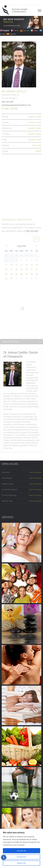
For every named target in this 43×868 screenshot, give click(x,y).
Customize (22, 857)
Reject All (21, 863)
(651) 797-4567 (32, 231)
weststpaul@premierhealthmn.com (16, 105)
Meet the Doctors (11, 342)
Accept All (21, 851)
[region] (21, 848)
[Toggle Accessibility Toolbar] (4, 857)
